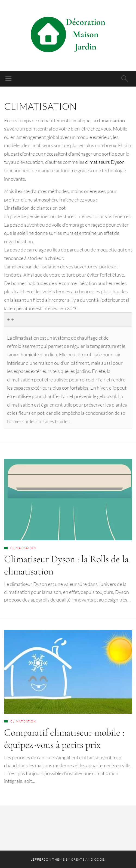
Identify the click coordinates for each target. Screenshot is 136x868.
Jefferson (41, 859)
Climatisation (23, 548)
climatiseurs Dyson (105, 162)
